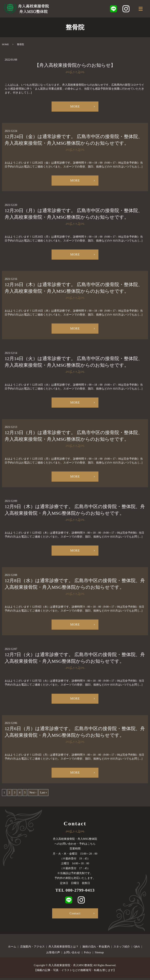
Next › (33, 794)
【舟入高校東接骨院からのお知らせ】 (75, 65)
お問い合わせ (72, 954)
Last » (43, 794)
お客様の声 (53, 954)
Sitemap (99, 954)
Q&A (137, 948)
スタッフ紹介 (122, 948)
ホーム (12, 948)
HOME (5, 44)
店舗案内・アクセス (32, 948)
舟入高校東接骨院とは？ (63, 948)
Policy (87, 954)
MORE (75, 106)
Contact (75, 915)
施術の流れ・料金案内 (96, 948)
